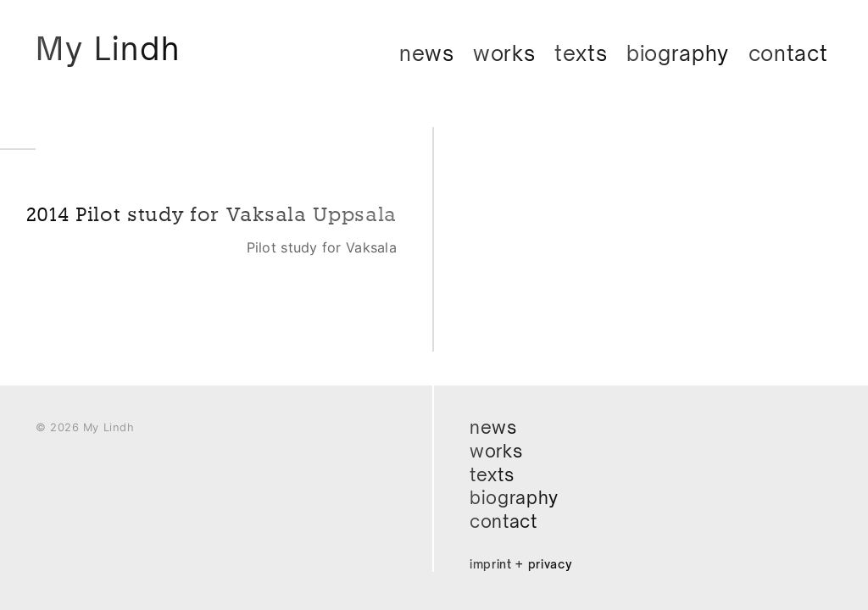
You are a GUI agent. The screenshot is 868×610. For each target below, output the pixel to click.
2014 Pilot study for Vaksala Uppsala (251, 227)
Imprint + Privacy (522, 564)
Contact (788, 53)
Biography (678, 53)
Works (504, 53)
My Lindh (112, 50)
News (427, 53)
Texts (581, 53)
